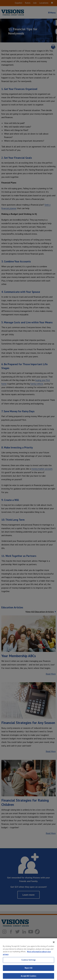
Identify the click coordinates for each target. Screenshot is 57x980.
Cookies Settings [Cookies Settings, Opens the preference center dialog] (29, 965)
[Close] (54, 947)
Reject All (29, 973)
